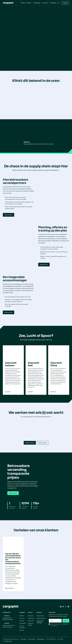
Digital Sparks (9, 641)
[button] (30, 3)
